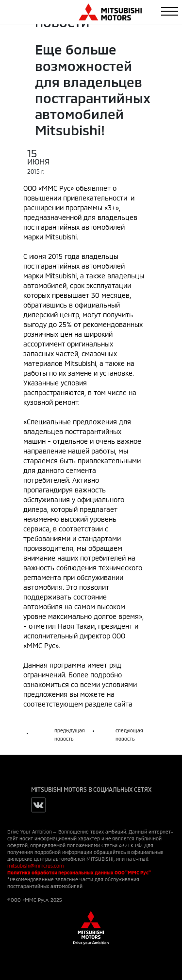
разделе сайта (109, 704)
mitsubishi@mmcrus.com (35, 866)
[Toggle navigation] (170, 11)
